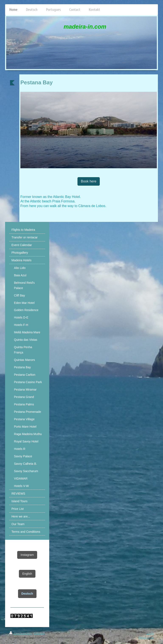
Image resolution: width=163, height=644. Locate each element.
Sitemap (39, 633)
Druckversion (21, 633)
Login (150, 633)
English (27, 574)
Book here (89, 181)
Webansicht (146, 637)
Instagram (27, 555)
